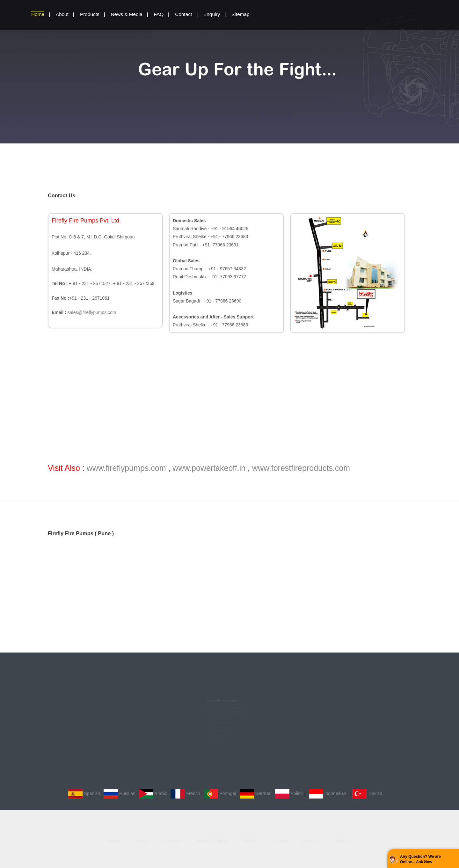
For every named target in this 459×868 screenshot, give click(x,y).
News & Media (126, 14)
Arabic (153, 793)
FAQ (159, 14)
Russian (119, 793)
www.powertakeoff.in (209, 468)
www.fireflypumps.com (126, 468)
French (185, 793)
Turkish (367, 793)
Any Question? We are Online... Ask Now (420, 859)
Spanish (84, 793)
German (255, 793)
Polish (289, 793)
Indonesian (328, 793)
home (38, 14)
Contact (183, 14)
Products (90, 14)
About (62, 14)
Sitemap (240, 14)
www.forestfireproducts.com (301, 468)
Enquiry (212, 14)
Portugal (220, 793)
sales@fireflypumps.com (92, 312)
